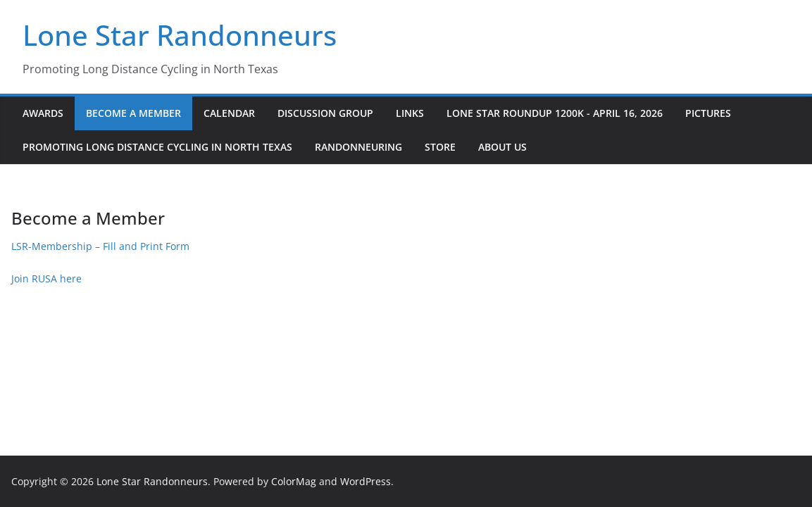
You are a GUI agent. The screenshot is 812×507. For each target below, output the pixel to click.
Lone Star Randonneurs (180, 35)
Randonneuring (358, 147)
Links (410, 113)
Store (440, 147)
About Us (502, 147)
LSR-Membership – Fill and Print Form (100, 246)
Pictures (708, 113)
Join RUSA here (46, 278)
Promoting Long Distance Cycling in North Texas (157, 147)
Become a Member (133, 113)
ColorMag (294, 481)
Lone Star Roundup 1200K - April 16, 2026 (555, 113)
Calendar (229, 113)
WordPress (366, 481)
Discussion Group (325, 113)
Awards (43, 113)
